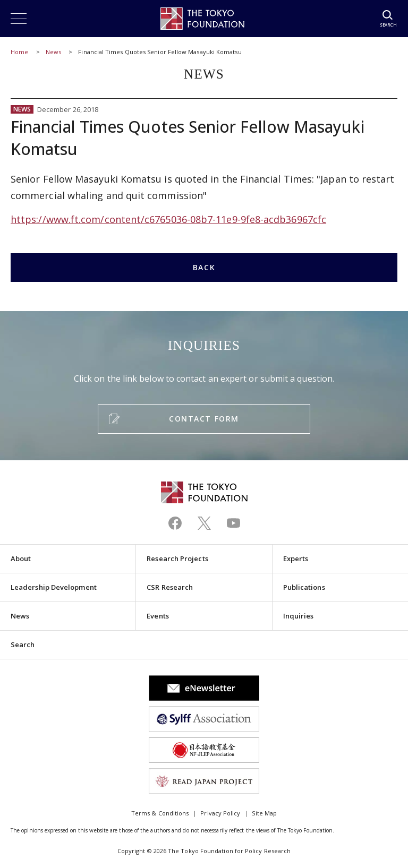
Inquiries (299, 616)
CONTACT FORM (204, 419)
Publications (304, 587)
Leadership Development (54, 587)
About (21, 558)
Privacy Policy (220, 813)
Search (23, 644)
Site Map (264, 813)
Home (19, 52)
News (53, 52)
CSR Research (170, 587)
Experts (296, 558)
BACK (204, 267)
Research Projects (177, 558)
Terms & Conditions (160, 813)
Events (158, 616)
